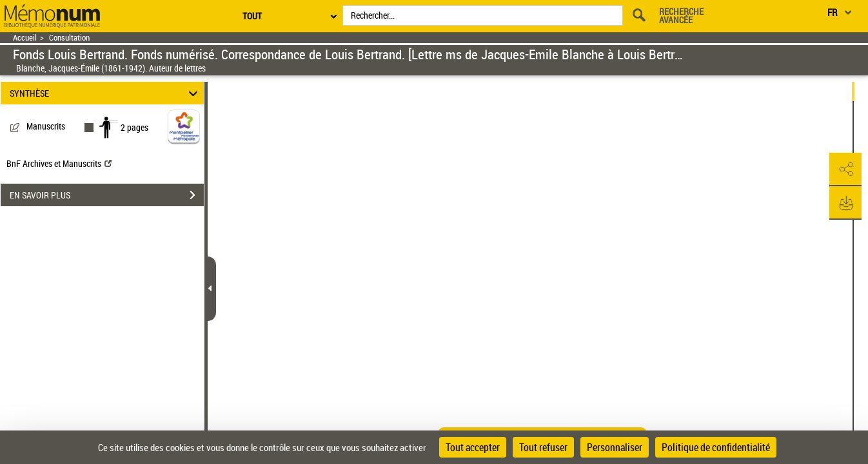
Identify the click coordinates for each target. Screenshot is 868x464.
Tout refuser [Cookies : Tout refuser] (543, 447)
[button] (845, 169)
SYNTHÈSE (105, 93)
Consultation (69, 38)
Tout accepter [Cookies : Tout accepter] (473, 447)
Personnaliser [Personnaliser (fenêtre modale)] (615, 447)
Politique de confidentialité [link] (716, 447)
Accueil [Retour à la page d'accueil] (25, 38)
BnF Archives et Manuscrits (59, 163)
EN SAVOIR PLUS (107, 195)
